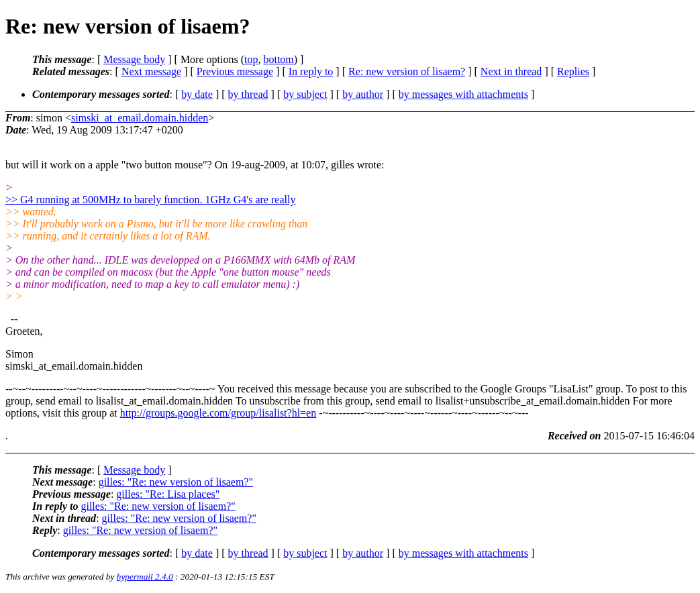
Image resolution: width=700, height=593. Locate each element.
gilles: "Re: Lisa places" (168, 494)
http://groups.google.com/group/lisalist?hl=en (218, 413)
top (251, 59)
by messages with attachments (463, 94)
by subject (305, 94)
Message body (134, 59)
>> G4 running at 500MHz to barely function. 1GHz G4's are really (150, 200)
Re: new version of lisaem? (407, 71)
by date (197, 94)
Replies (573, 71)
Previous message (235, 71)
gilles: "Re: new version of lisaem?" (176, 482)
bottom (278, 59)
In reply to (311, 71)
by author (363, 94)
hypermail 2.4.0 (145, 577)
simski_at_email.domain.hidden (140, 118)
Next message (151, 71)
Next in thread (511, 71)
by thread (248, 94)
